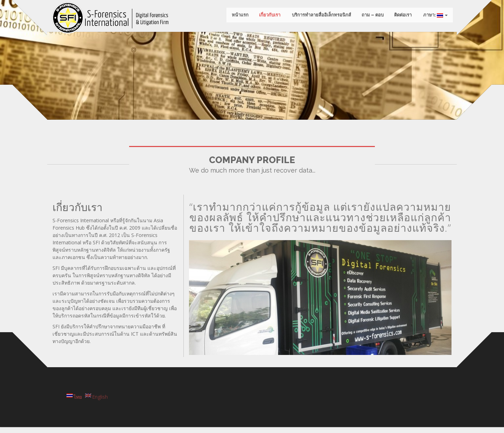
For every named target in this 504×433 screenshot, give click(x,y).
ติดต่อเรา (401, 17)
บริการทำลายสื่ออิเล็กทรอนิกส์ (320, 17)
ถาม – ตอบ (371, 17)
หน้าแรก (239, 17)
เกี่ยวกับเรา (268, 17)
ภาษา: (433, 17)
